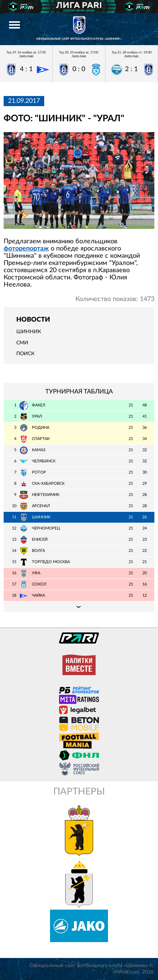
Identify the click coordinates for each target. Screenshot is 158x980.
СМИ (22, 343)
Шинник (29, 332)
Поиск (25, 354)
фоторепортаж (26, 249)
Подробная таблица (79, 606)
